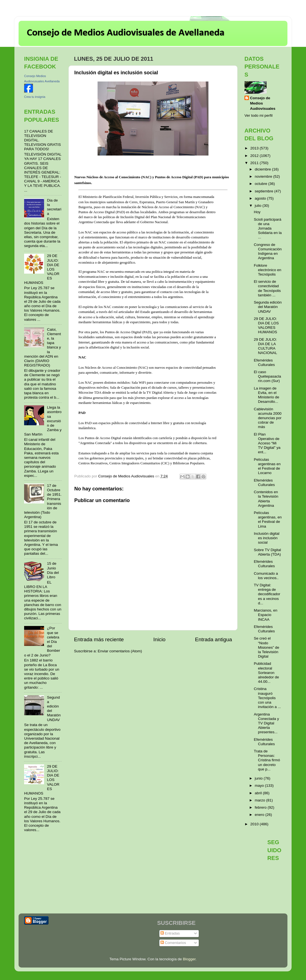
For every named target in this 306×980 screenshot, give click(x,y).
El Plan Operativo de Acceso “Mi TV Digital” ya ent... (267, 443)
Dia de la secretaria (54, 207)
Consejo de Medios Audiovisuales (263, 103)
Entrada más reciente (99, 639)
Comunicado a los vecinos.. (266, 576)
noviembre (264, 176)
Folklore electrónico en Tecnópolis (268, 270)
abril (259, 793)
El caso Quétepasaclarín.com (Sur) (267, 376)
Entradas (170, 933)
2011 (255, 163)
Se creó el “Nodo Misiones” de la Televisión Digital (267, 647)
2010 (255, 824)
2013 (255, 148)
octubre (262, 184)
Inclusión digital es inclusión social (267, 538)
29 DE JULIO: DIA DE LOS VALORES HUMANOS (266, 325)
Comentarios (173, 943)
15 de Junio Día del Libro (53, 570)
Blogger (189, 959)
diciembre (263, 169)
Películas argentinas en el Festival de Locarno (267, 466)
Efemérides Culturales (264, 362)
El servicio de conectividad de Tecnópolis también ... (267, 288)
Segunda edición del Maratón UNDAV (268, 307)
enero (260, 815)
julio (259, 206)
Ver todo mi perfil (258, 115)
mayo (260, 786)
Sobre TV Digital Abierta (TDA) (267, 552)
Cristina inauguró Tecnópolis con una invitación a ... (267, 698)
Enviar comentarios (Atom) (120, 651)
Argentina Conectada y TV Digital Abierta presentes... (267, 723)
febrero (261, 807)
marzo (260, 800)
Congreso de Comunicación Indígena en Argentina (268, 251)
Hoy (257, 212)
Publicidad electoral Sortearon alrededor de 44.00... (267, 673)
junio (259, 778)
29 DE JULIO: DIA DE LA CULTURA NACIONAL (266, 346)
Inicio (159, 639)
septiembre (265, 191)
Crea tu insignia (35, 97)
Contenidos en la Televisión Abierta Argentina (266, 499)
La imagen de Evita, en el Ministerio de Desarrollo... (267, 395)
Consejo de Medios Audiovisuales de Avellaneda (126, 33)
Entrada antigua (214, 639)
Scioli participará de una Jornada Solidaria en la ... (268, 228)
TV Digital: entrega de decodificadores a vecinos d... (267, 594)
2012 (255, 156)
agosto (261, 198)
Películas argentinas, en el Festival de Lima (268, 520)
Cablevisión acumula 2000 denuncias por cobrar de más (268, 418)
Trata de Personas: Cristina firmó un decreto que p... (267, 760)
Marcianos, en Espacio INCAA (266, 615)
